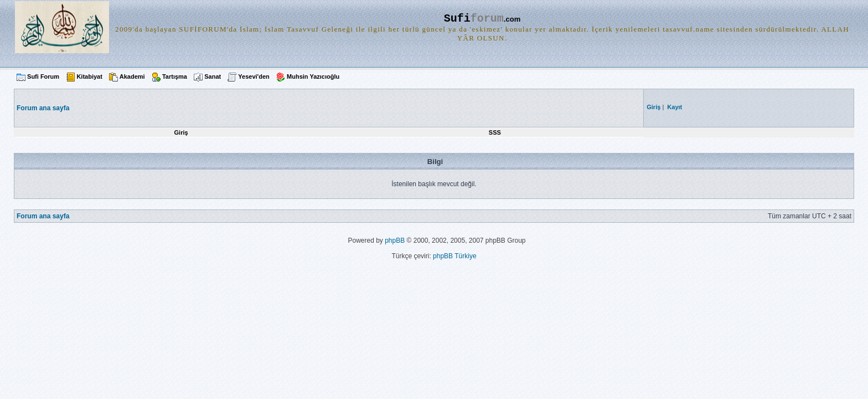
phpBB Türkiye (455, 256)
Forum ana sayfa (43, 216)
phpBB (395, 241)
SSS (495, 132)
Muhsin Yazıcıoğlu (313, 76)
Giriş (181, 132)
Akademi (132, 76)
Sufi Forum (43, 76)
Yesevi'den (254, 76)
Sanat (213, 76)
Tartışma (175, 76)
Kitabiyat (89, 76)
